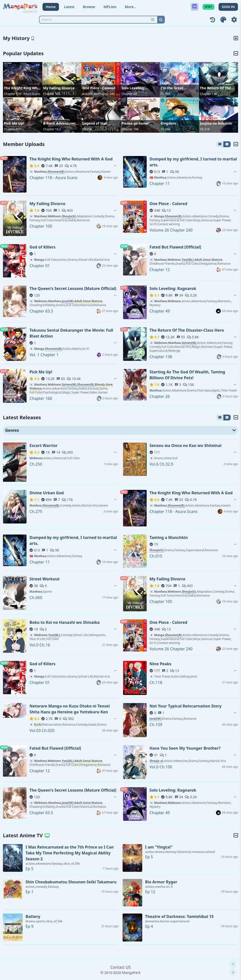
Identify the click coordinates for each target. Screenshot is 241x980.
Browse (89, 7)
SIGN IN (228, 7)
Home (51, 7)
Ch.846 (165, 129)
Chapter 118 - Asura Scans (22, 94)
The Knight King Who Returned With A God (22, 88)
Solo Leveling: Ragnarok (133, 88)
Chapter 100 (52, 94)
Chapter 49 (129, 94)
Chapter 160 (12, 129)
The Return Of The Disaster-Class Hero (217, 88)
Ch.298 (87, 129)
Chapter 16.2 (52, 129)
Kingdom (168, 123)
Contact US (120, 967)
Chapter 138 (208, 94)
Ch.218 (205, 129)
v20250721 (30, 12)
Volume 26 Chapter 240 (99, 94)
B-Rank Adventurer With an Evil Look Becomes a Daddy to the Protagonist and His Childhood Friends (62, 123)
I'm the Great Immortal (172, 88)
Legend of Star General (95, 123)
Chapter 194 (130, 129)
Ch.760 (165, 94)
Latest (69, 7)
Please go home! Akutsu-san (136, 123)
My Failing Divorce (59, 88)
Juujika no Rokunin (216, 123)
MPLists (110, 7)
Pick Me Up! (14, 123)
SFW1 (208, 7)
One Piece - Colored (99, 88)
